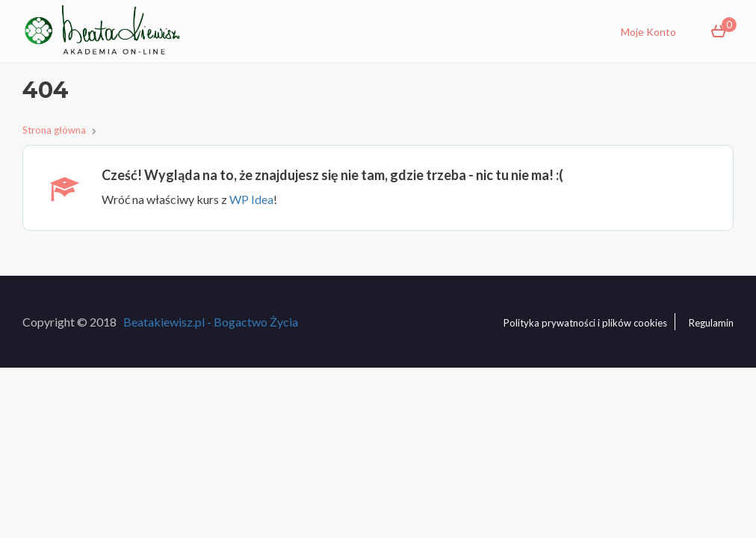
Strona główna (54, 130)
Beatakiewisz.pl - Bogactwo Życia (211, 322)
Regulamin (711, 323)
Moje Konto (648, 32)
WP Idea (251, 199)
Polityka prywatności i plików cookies (585, 323)
